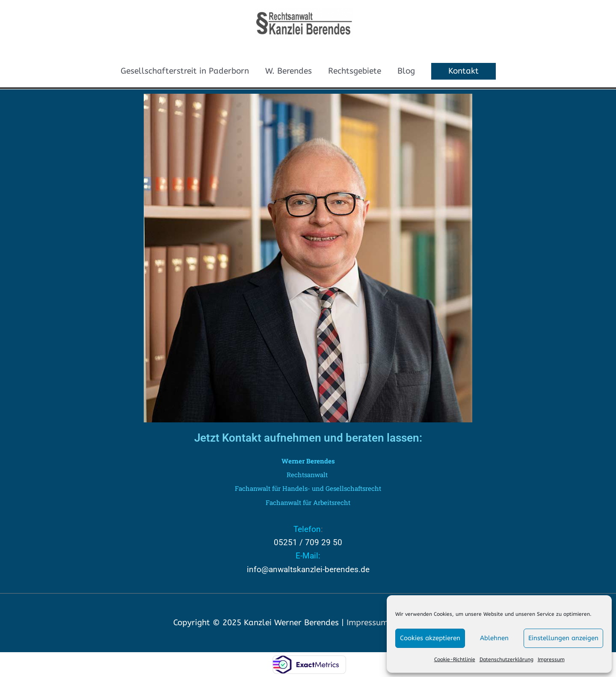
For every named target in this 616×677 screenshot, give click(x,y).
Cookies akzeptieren (430, 638)
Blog (406, 71)
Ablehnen (494, 638)
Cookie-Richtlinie (455, 659)
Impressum (551, 659)
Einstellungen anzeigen (563, 638)
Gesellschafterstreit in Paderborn (185, 71)
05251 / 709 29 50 (308, 542)
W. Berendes (289, 71)
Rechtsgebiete (355, 71)
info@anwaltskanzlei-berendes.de (308, 569)
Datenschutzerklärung (506, 659)
